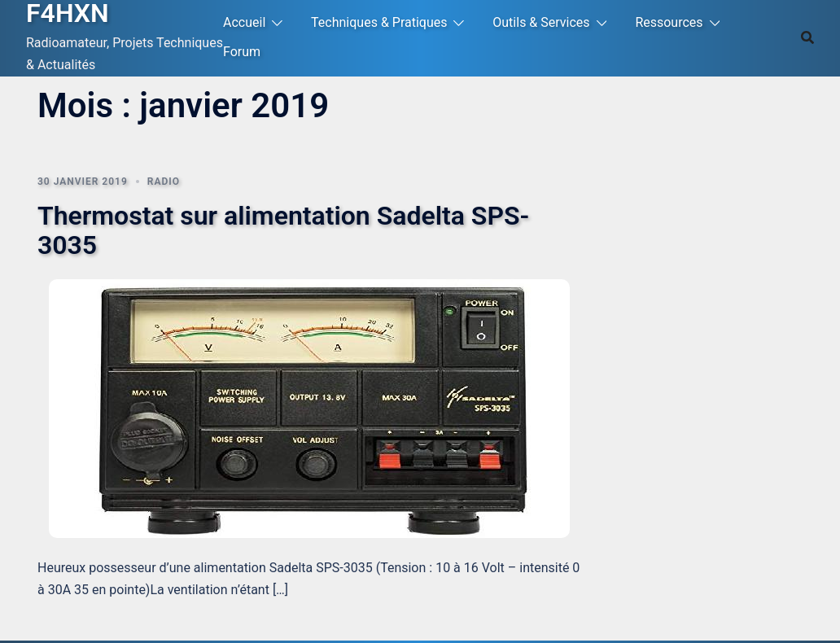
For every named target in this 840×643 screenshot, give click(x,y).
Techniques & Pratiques (379, 22)
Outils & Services (541, 22)
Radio (164, 182)
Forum (242, 52)
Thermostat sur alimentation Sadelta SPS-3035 (283, 230)
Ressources (669, 22)
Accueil (244, 22)
